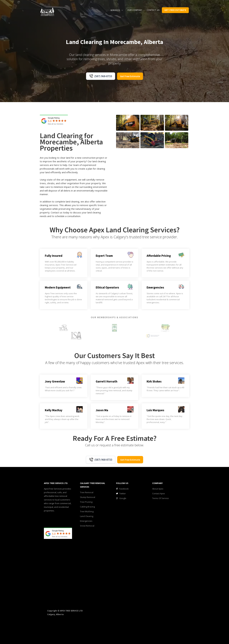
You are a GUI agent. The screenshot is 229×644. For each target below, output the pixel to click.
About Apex (158, 489)
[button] (117, 10)
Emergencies (86, 521)
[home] (47, 12)
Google (123, 498)
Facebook (124, 489)
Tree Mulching (87, 511)
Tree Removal (87, 492)
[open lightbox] (128, 123)
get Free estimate (175, 10)
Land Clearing (87, 516)
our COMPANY (135, 10)
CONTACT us (153, 10)
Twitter (123, 493)
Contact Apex (159, 493)
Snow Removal (87, 526)
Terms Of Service (160, 498)
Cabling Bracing (87, 507)
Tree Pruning (86, 502)
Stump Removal (88, 497)
